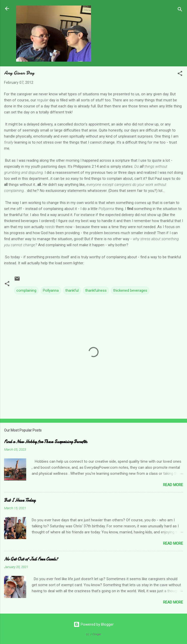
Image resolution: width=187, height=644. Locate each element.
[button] (180, 74)
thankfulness (96, 290)
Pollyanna (51, 290)
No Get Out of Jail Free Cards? (31, 559)
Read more (173, 485)
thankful (72, 290)
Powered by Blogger (94, 624)
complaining (26, 290)
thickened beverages (130, 290)
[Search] (180, 10)
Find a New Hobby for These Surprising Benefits (46, 442)
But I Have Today (20, 500)
